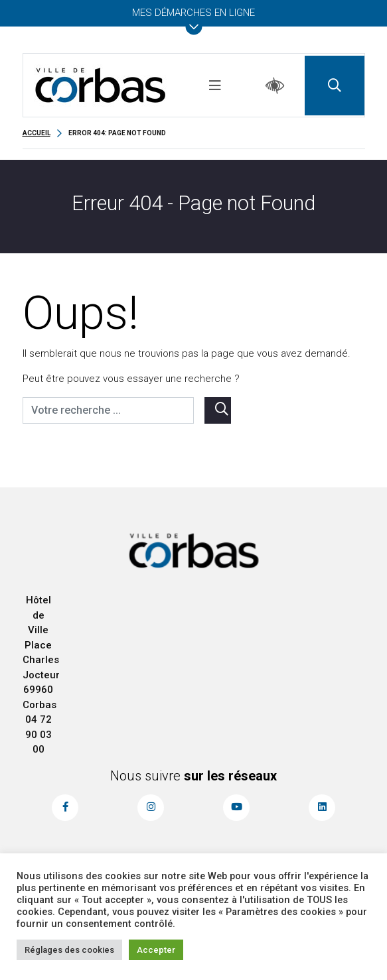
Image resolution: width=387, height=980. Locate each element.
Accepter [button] (156, 950)
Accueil (37, 133)
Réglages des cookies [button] (69, 950)
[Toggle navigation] (215, 86)
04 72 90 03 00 (39, 734)
